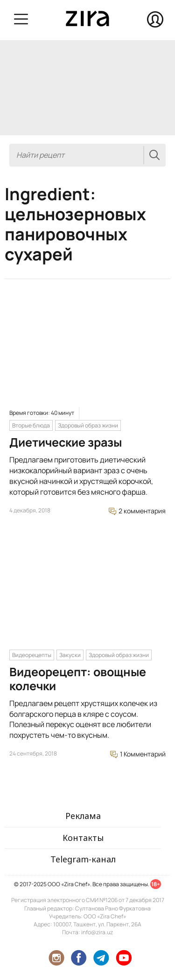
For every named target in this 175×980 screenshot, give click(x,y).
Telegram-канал (83, 859)
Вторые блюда (31, 425)
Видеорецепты (32, 655)
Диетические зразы (66, 442)
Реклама (83, 816)
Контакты (83, 838)
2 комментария (137, 511)
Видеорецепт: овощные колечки (78, 679)
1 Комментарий (138, 754)
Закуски (70, 655)
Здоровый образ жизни (88, 425)
